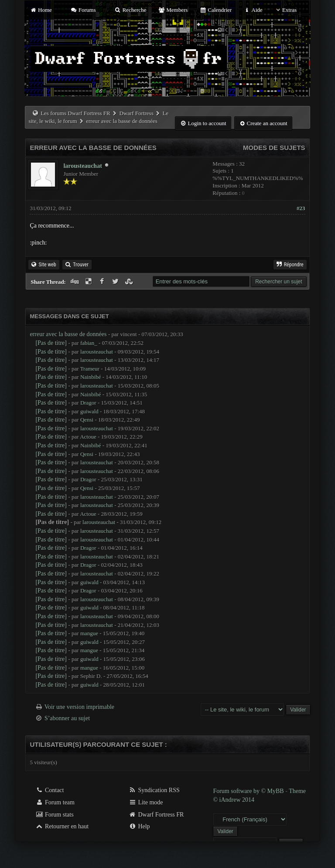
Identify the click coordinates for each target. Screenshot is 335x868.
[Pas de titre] (51, 343)
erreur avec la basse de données (68, 334)
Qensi (87, 420)
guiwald (89, 411)
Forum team (55, 802)
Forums (83, 10)
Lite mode (146, 802)
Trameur (90, 369)
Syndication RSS (154, 790)
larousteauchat (82, 166)
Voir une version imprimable (79, 707)
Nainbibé (91, 377)
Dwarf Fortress (136, 113)
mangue (89, 633)
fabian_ (89, 343)
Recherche (130, 10)
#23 (301, 208)
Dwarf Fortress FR (156, 815)
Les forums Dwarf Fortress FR (75, 113)
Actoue (88, 437)
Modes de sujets (274, 148)
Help (139, 826)
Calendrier (216, 10)
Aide (253, 10)
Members (173, 10)
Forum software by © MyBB (249, 791)
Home (41, 10)
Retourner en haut (62, 826)
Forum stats (54, 815)
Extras (285, 10)
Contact (50, 790)
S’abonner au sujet (67, 718)
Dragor (88, 403)
